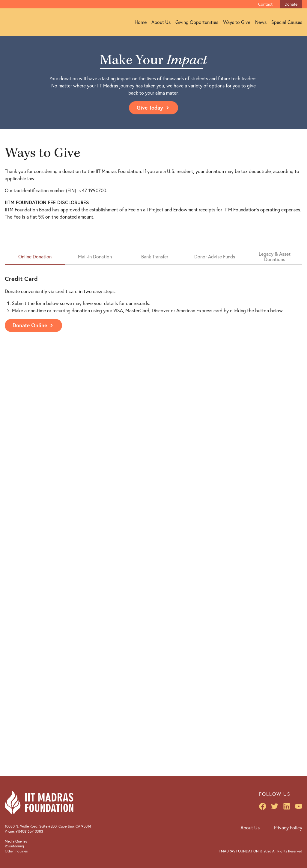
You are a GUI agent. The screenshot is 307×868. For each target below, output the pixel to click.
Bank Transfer (155, 257)
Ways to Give (237, 22)
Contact (265, 4)
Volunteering (14, 846)
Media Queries (16, 841)
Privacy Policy (288, 828)
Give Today (153, 108)
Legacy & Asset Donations (275, 257)
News (261, 22)
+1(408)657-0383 (29, 831)
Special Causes (287, 22)
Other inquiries (16, 851)
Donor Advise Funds (215, 257)
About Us (161, 22)
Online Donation (35, 257)
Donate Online (33, 325)
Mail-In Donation (95, 257)
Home (141, 22)
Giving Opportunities (197, 22)
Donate (291, 4)
